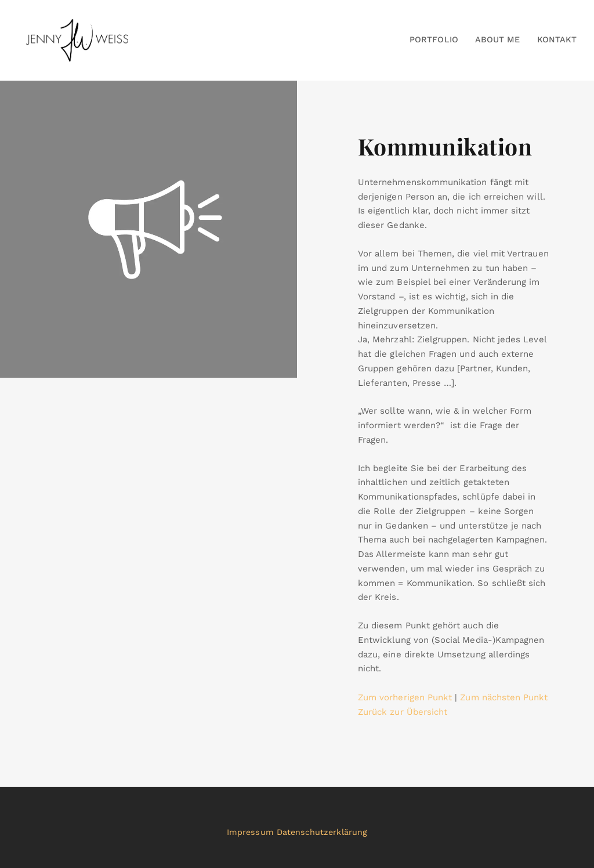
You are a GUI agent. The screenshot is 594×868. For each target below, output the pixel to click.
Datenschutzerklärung (322, 832)
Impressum (250, 832)
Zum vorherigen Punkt (405, 697)
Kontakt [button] (557, 39)
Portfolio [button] (434, 39)
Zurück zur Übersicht (403, 712)
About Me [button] (497, 39)
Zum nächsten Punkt (504, 697)
